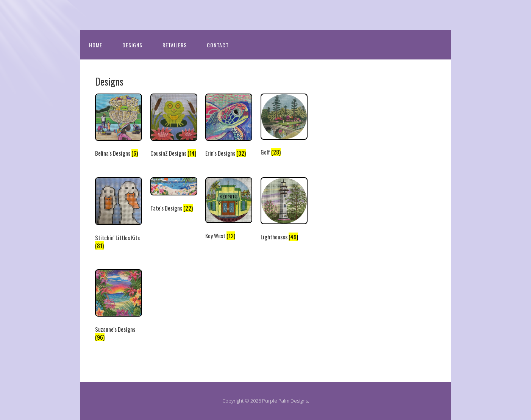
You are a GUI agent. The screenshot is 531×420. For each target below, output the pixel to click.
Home (96, 45)
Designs (132, 45)
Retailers (175, 45)
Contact (218, 45)
